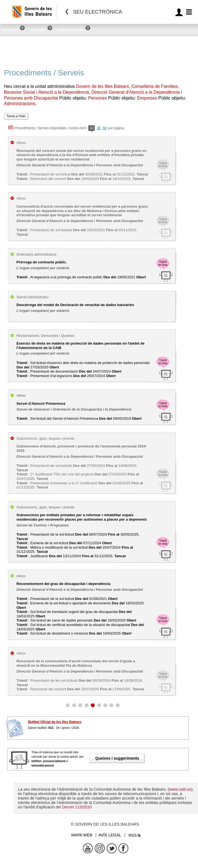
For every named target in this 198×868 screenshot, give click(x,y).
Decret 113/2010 (77, 807)
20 (99, 128)
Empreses (37, 30)
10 (92, 128)
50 (105, 128)
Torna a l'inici (16, 116)
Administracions (70, 30)
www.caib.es (180, 789)
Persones (10, 30)
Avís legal (110, 835)
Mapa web (82, 835)
